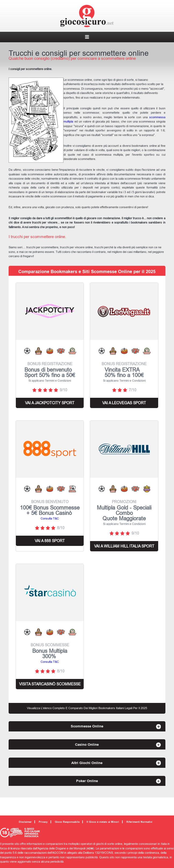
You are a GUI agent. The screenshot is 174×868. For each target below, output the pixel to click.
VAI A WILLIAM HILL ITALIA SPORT (124, 546)
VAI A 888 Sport (50, 541)
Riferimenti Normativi (139, 822)
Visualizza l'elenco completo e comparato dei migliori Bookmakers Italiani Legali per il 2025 (87, 708)
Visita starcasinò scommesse (50, 684)
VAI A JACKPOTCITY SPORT (50, 403)
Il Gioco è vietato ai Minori (103, 822)
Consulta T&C (50, 518)
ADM (90, 848)
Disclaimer (25, 822)
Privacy (43, 822)
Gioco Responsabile (67, 822)
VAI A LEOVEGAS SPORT (124, 403)
